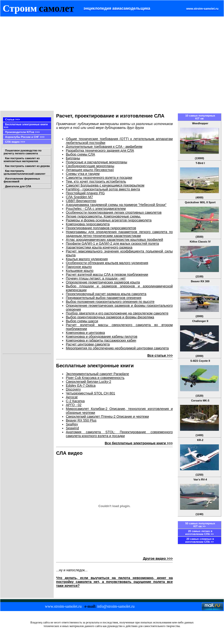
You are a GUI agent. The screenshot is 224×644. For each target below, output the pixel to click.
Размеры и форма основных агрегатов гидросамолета (109, 220)
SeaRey (72, 424)
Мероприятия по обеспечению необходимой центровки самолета (117, 348)
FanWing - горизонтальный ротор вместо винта (103, 189)
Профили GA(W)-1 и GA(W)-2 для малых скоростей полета (112, 243)
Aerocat (72, 397)
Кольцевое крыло (80, 271)
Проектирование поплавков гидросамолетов (101, 228)
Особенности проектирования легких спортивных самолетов (114, 212)
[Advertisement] (46, 64)
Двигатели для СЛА (18, 186)
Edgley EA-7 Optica (81, 385)
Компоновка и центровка (85, 333)
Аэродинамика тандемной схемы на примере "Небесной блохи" (116, 205)
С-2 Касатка (75, 401)
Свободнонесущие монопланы (90, 166)
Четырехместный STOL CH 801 (90, 393)
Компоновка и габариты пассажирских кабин (101, 340)
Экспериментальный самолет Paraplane (97, 374)
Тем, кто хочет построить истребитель (96, 181)
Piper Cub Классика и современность (95, 378)
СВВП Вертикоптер (81, 201)
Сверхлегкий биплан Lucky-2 (89, 382)
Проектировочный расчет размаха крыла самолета (106, 294)
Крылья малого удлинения (87, 259)
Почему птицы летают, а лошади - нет (96, 278)
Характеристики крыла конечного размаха (99, 247)
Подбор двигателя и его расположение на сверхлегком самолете (117, 313)
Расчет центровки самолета (88, 344)
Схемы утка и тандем (83, 174)
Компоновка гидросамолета (88, 224)
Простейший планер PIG (85, 193)
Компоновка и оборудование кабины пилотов (102, 337)
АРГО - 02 (74, 405)
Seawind (72, 428)
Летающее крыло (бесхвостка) (90, 170)
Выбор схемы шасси (82, 321)
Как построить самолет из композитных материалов (22, 160)
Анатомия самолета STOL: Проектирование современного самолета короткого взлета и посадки (119, 434)
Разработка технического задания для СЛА (100, 150)
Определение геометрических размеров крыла (103, 282)
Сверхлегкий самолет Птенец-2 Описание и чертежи (107, 416)
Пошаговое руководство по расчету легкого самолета (23, 152)
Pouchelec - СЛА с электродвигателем (96, 209)
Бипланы (73, 158)
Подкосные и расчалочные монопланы (96, 162)
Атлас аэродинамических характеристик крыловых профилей (114, 240)
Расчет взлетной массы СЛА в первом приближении (107, 275)
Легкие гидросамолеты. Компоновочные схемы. (103, 216)
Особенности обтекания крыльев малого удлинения (107, 263)
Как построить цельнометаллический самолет (25, 172)
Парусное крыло (79, 267)
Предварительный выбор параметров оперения (104, 298)
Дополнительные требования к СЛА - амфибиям (104, 147)
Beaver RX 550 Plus (81, 420)
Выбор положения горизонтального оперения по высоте (110, 302)
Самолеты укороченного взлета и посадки (99, 178)
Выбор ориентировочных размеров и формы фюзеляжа (110, 317)
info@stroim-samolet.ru (116, 606)
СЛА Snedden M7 (79, 197)
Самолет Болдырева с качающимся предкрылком (105, 185)
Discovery (73, 389)
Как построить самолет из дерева (27, 166)
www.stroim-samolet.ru (63, 606)
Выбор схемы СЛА (80, 154)
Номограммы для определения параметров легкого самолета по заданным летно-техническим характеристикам (119, 234)
